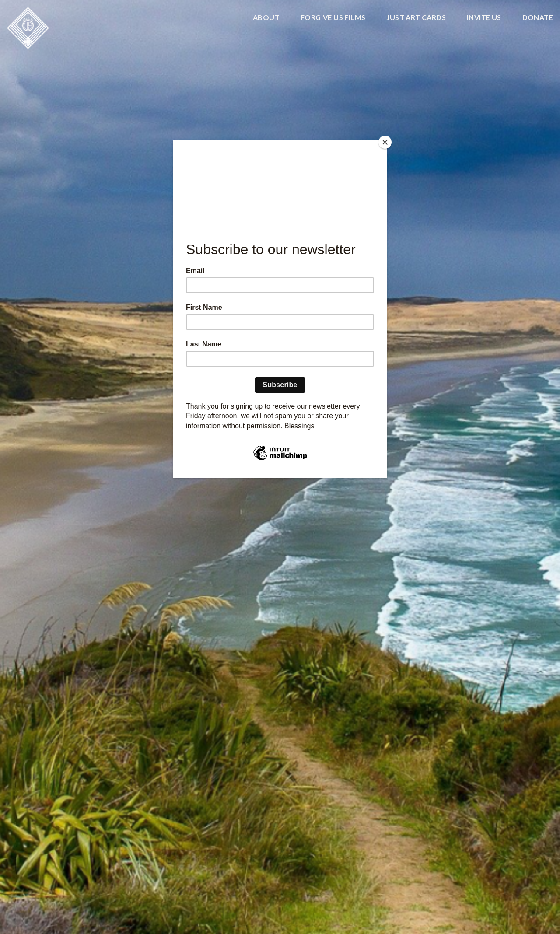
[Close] (385, 142)
